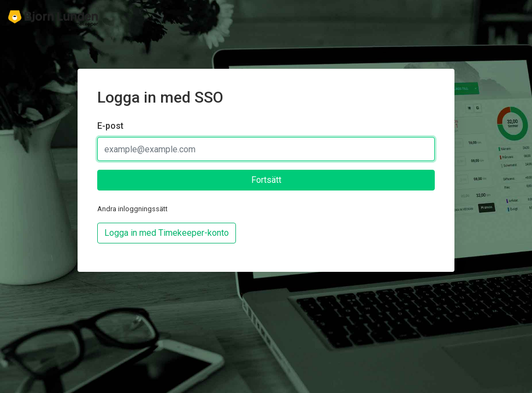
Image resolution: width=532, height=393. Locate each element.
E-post (110, 126)
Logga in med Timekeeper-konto (167, 233)
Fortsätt (266, 180)
